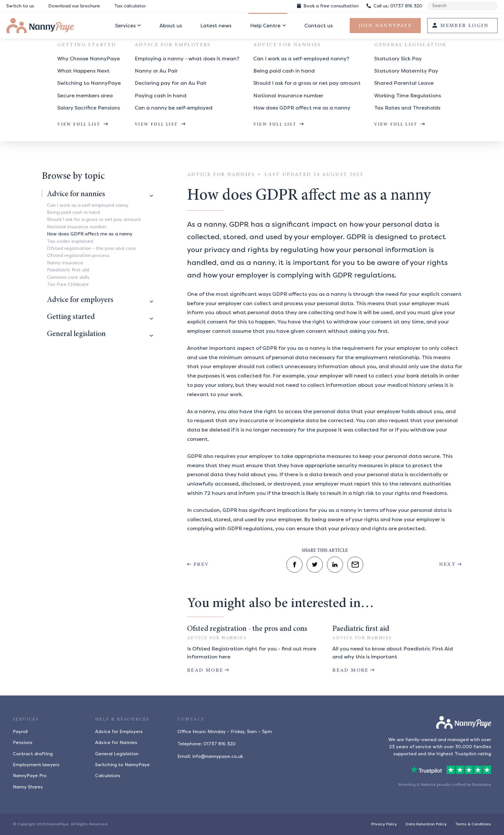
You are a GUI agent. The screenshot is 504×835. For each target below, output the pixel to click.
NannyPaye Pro (30, 776)
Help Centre (265, 26)
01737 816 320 (394, 6)
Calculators (108, 776)
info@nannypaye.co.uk (218, 756)
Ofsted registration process (78, 255)
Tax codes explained (70, 241)
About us (171, 26)
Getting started (71, 317)
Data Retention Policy (426, 824)
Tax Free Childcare (68, 284)
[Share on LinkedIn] (335, 565)
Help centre (55, 131)
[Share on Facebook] (294, 565)
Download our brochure (74, 6)
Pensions (23, 743)
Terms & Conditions (473, 824)
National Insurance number (77, 227)
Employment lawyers (36, 765)
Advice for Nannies (116, 743)
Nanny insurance (65, 263)
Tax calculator (130, 6)
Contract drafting (33, 754)
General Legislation (117, 754)
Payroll (20, 732)
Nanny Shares (28, 787)
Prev (201, 565)
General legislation (76, 334)
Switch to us (20, 6)
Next (448, 565)
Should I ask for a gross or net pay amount (94, 219)
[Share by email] (355, 565)
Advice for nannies (99, 131)
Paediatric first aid (68, 270)
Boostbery (482, 785)
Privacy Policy (384, 824)
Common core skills (68, 277)
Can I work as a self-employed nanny (88, 205)
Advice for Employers (119, 732)
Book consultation (328, 6)
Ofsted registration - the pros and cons (91, 248)
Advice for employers (80, 300)
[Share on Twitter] (315, 565)
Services (125, 26)
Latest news (216, 26)
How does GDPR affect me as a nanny (174, 131)
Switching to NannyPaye (122, 765)
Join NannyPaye (385, 26)
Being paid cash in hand (73, 212)
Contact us (319, 26)
